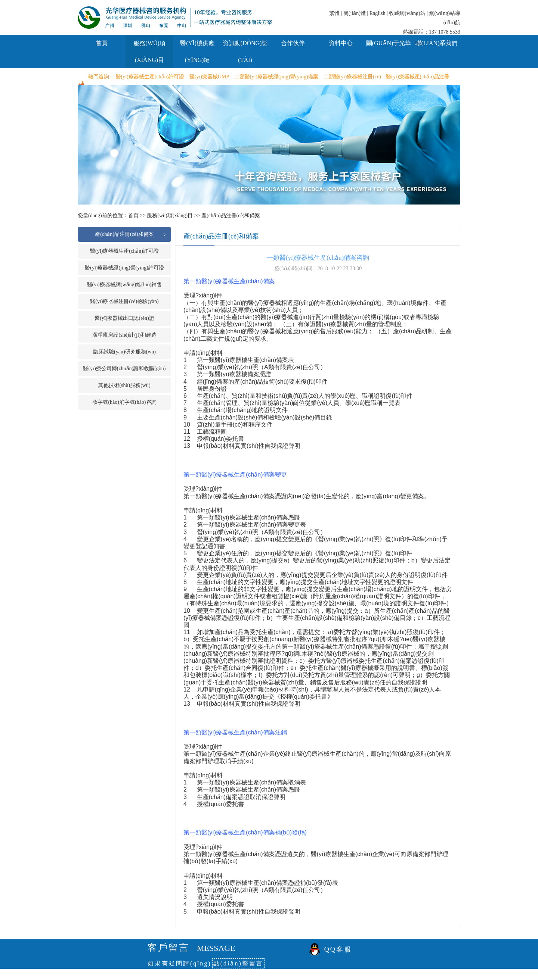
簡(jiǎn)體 (355, 13)
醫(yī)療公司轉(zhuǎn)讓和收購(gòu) (124, 369)
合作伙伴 (293, 43)
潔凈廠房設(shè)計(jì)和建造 (124, 335)
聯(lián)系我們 (437, 43)
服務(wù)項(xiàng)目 (149, 52)
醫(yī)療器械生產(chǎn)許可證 (150, 77)
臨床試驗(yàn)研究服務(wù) (124, 352)
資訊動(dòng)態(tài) (245, 52)
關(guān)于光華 (389, 43)
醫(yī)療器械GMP (209, 77)
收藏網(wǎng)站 (407, 13)
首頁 (102, 43)
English (378, 13)
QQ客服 (338, 949)
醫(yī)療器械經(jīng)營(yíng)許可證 (124, 268)
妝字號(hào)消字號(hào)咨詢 (124, 402)
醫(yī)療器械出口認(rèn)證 (124, 318)
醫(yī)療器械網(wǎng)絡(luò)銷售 (125, 285)
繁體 (334, 13)
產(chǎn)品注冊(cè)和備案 (231, 216)
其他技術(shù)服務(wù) (124, 385)
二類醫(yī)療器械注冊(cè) (352, 77)
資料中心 (341, 43)
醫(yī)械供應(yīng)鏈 (197, 52)
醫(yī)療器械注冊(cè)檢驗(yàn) (124, 301)
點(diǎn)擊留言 (238, 963)
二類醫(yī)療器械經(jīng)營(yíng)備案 (276, 77)
